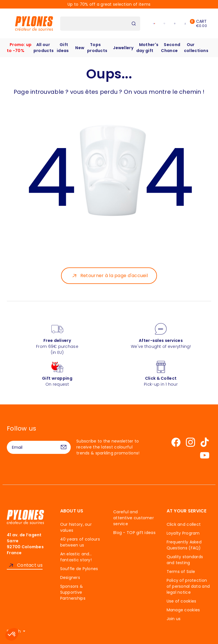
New (80, 48)
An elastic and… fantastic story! (76, 557)
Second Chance (171, 48)
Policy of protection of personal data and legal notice (188, 586)
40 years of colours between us (80, 542)
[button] (12, 634)
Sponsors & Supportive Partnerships (73, 592)
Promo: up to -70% (19, 48)
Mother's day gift (147, 48)
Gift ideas (63, 48)
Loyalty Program (183, 533)
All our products (44, 48)
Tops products (97, 48)
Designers (70, 577)
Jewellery (123, 48)
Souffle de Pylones (79, 569)
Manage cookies (183, 610)
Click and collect (184, 524)
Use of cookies (182, 601)
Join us (174, 619)
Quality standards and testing (185, 560)
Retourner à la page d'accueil (114, 276)
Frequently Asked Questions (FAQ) (184, 545)
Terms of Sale (181, 572)
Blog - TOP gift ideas (134, 533)
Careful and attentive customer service (134, 518)
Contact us (30, 565)
